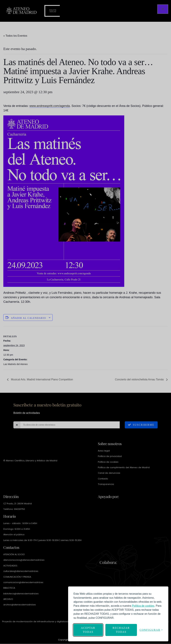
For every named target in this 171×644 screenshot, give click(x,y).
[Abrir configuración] (151, 630)
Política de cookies (143, 606)
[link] (143, 606)
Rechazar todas (121, 630)
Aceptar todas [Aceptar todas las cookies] (88, 630)
